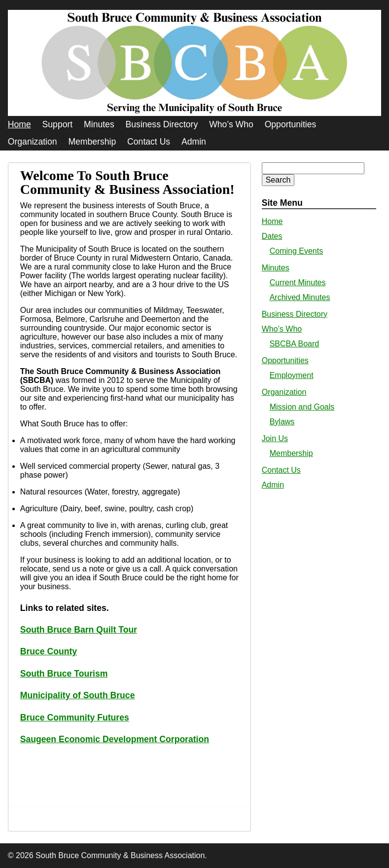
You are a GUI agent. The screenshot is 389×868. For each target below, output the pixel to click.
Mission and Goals (302, 407)
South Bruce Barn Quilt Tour (79, 630)
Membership (92, 142)
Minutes (99, 124)
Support (58, 124)
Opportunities (291, 124)
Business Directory (162, 124)
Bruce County (49, 651)
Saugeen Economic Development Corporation (115, 739)
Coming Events (297, 251)
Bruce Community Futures (75, 717)
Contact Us (149, 142)
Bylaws (282, 422)
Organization (33, 142)
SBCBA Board (295, 344)
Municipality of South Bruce (78, 695)
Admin (194, 142)
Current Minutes (298, 283)
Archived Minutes (300, 297)
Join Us (275, 438)
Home (19, 124)
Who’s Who (231, 124)
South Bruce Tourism (64, 674)
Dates (272, 236)
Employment (292, 375)
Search (278, 180)
